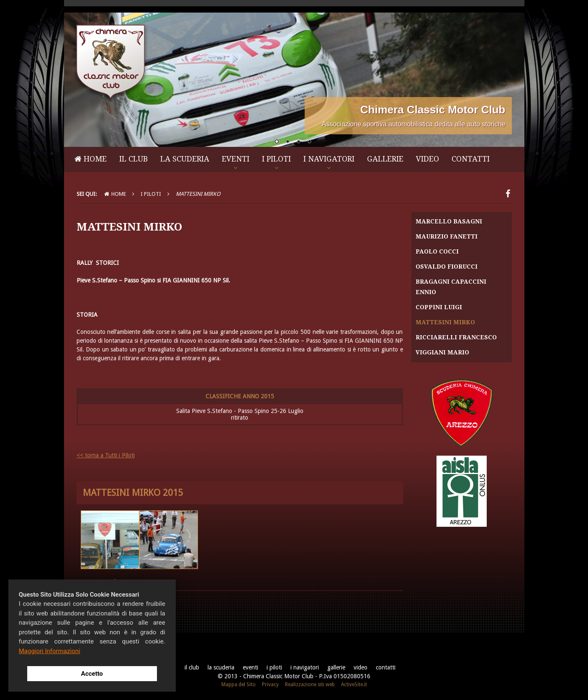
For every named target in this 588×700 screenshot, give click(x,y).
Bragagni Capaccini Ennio (451, 287)
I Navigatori (329, 159)
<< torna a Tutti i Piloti (106, 455)
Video (428, 159)
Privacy (270, 685)
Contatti (471, 159)
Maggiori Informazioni (50, 651)
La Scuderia (185, 159)
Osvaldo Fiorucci (447, 267)
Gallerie (385, 159)
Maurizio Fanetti (447, 236)
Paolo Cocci (437, 251)
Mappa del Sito (239, 685)
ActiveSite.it (354, 685)
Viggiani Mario (442, 352)
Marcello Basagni (449, 221)
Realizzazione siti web (310, 685)
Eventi (236, 159)
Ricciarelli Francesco (456, 337)
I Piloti (276, 159)
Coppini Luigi (439, 307)
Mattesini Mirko (445, 322)
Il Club (134, 159)
